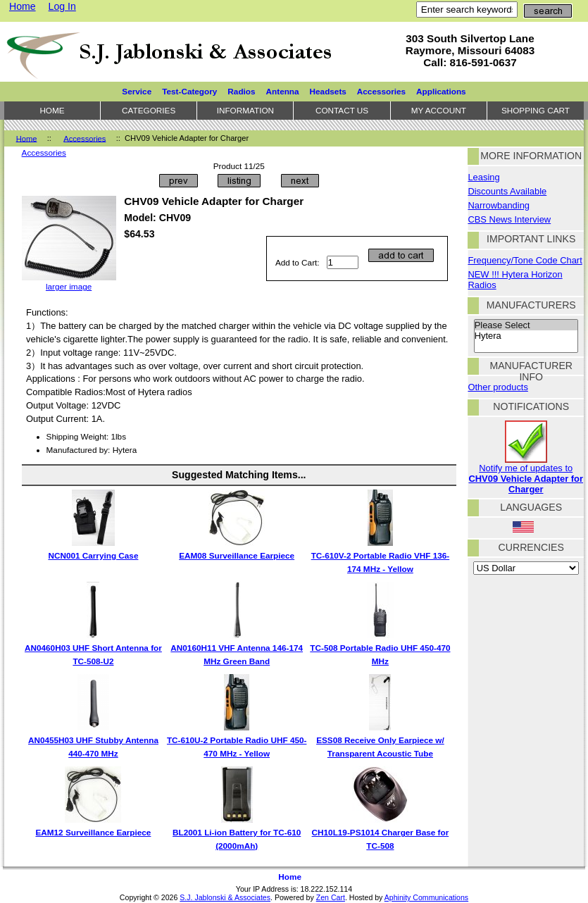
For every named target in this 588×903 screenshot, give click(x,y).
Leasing (483, 177)
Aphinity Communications (426, 897)
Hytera (526, 336)
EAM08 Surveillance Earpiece (237, 555)
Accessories (85, 138)
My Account (439, 110)
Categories (149, 110)
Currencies (531, 547)
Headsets (328, 91)
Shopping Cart (536, 110)
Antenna (283, 91)
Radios (241, 91)
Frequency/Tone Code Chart (525, 260)
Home (23, 6)
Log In (62, 6)
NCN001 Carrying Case (93, 555)
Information (245, 110)
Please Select (526, 325)
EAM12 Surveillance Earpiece (93, 832)
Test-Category (189, 91)
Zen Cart (331, 897)
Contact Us (342, 110)
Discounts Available (507, 191)
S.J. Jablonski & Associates (225, 897)
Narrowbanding (499, 205)
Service (137, 91)
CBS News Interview (509, 219)
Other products (498, 387)
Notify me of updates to (526, 474)
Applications (441, 91)
